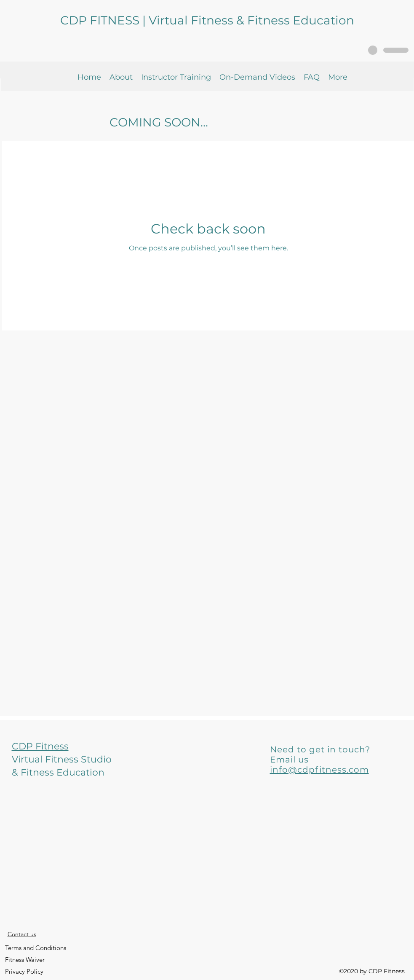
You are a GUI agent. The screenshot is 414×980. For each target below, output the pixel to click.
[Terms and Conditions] (36, 948)
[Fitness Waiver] (25, 960)
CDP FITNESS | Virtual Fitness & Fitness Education (207, 20)
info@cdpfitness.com (319, 770)
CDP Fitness (40, 746)
